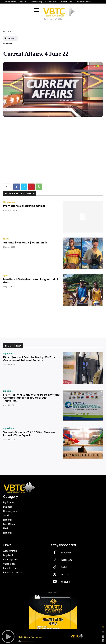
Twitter (65, 575)
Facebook (66, 553)
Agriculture (8, 428)
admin (9, 44)
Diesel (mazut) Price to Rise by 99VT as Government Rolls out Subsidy (29, 359)
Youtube (65, 582)
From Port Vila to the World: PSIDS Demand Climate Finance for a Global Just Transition (31, 398)
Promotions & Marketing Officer (24, 206)
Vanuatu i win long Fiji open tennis (25, 243)
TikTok (64, 567)
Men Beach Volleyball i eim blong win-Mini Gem (30, 281)
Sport (6, 239)
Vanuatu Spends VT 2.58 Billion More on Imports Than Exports (29, 434)
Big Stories (8, 353)
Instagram (66, 560)
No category (10, 38)
